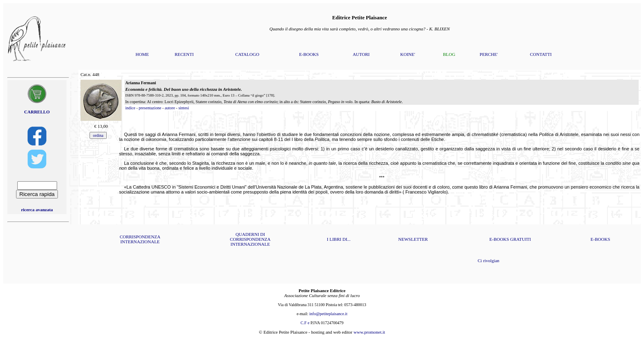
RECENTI (184, 54)
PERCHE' (489, 54)
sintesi (184, 108)
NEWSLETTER (413, 239)
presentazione (150, 108)
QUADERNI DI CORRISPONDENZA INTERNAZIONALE (250, 239)
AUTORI (361, 54)
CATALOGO (247, 54)
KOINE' (408, 54)
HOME (142, 54)
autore (170, 108)
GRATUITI (521, 239)
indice (130, 108)
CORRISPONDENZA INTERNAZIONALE (140, 239)
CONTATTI (541, 54)
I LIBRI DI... (339, 239)
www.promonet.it (369, 332)
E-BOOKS (309, 54)
